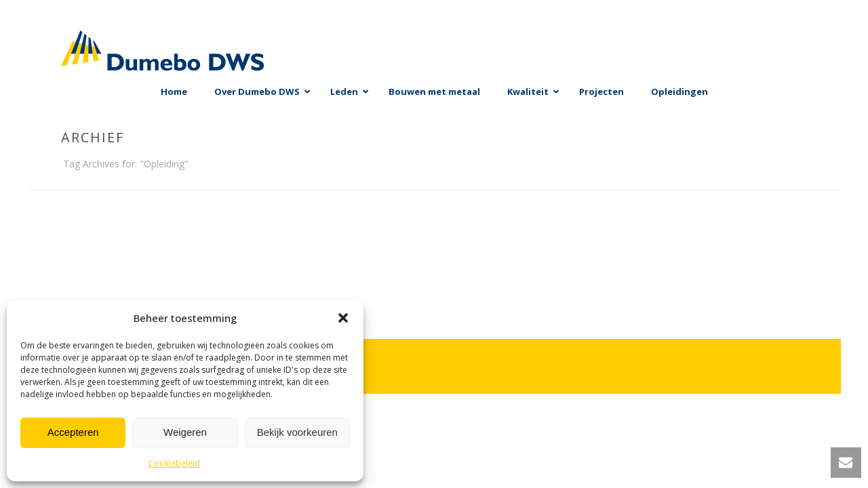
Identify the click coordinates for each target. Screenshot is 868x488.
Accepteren (73, 432)
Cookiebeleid (174, 463)
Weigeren (185, 432)
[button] (343, 318)
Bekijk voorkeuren (297, 432)
